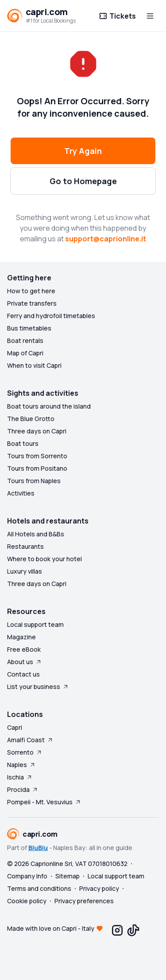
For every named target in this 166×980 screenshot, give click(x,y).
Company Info (27, 876)
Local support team (35, 624)
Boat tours (23, 443)
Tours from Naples (34, 481)
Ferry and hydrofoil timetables (51, 316)
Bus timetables (29, 328)
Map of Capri (25, 353)
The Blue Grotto (31, 419)
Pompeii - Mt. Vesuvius (44, 802)
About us (25, 662)
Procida (23, 789)
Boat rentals (25, 340)
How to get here (31, 291)
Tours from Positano (37, 468)
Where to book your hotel (44, 559)
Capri (15, 727)
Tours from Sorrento (37, 456)
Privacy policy (99, 888)
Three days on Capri (37, 431)
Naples (21, 765)
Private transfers (32, 303)
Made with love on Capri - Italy (51, 928)
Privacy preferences (84, 901)
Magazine (21, 637)
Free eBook (24, 649)
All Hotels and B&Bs (36, 534)
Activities (21, 493)
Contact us (23, 674)
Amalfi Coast (30, 740)
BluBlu (38, 848)
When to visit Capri (34, 365)
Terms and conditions (39, 888)
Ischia (20, 777)
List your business (38, 687)
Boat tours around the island (49, 406)
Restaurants (25, 546)
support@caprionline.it (106, 239)
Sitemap (68, 876)
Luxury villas (25, 571)
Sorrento (25, 752)
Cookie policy (27, 901)
